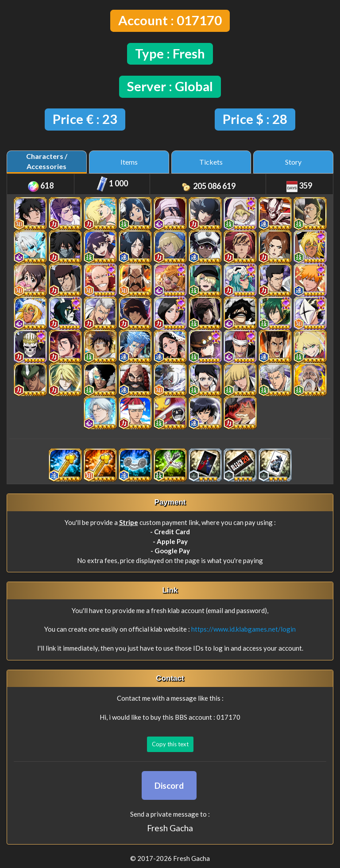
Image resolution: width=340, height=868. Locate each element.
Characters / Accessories (47, 161)
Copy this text (170, 744)
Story (293, 162)
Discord (169, 785)
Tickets (211, 162)
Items (129, 162)
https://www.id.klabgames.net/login (243, 629)
